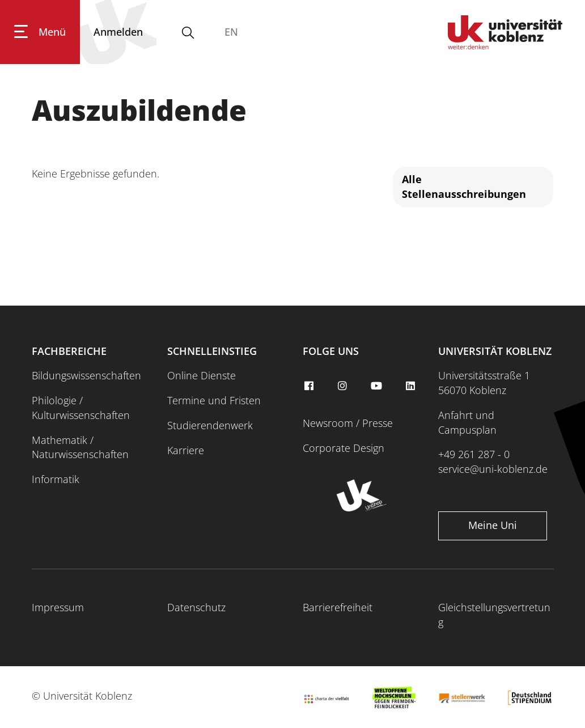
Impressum (58, 607)
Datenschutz (196, 607)
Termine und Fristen (214, 400)
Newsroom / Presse (348, 423)
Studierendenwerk (210, 425)
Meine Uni (493, 525)
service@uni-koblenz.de (493, 469)
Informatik (56, 479)
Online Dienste (202, 375)
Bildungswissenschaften (86, 375)
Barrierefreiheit (338, 607)
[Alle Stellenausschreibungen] (473, 187)
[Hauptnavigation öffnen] (40, 32)
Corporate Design (344, 448)
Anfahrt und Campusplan (467, 422)
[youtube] (378, 386)
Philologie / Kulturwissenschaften (81, 408)
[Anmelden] (118, 32)
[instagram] (344, 386)
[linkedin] (412, 386)
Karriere (186, 450)
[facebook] (310, 386)
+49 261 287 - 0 (474, 454)
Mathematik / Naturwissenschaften (80, 447)
